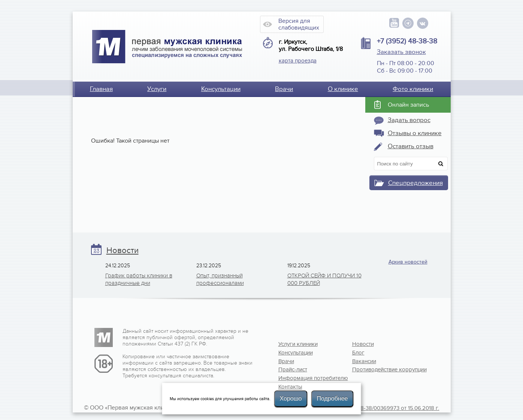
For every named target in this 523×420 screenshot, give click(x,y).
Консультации (221, 89)
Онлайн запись (408, 105)
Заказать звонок (401, 52)
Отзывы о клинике (415, 133)
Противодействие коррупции (377, 369)
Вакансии (364, 361)
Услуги (157, 89)
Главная (101, 89)
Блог (358, 353)
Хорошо (291, 398)
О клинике (343, 89)
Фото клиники (413, 89)
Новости (123, 251)
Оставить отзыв (411, 146)
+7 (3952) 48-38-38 (407, 41)
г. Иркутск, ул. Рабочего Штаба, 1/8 (311, 46)
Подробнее (332, 398)
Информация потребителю (303, 378)
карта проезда (298, 61)
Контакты (290, 387)
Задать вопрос (409, 120)
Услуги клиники (298, 344)
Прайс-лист (293, 369)
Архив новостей (408, 262)
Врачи (284, 89)
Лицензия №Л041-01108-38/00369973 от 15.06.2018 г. (371, 408)
